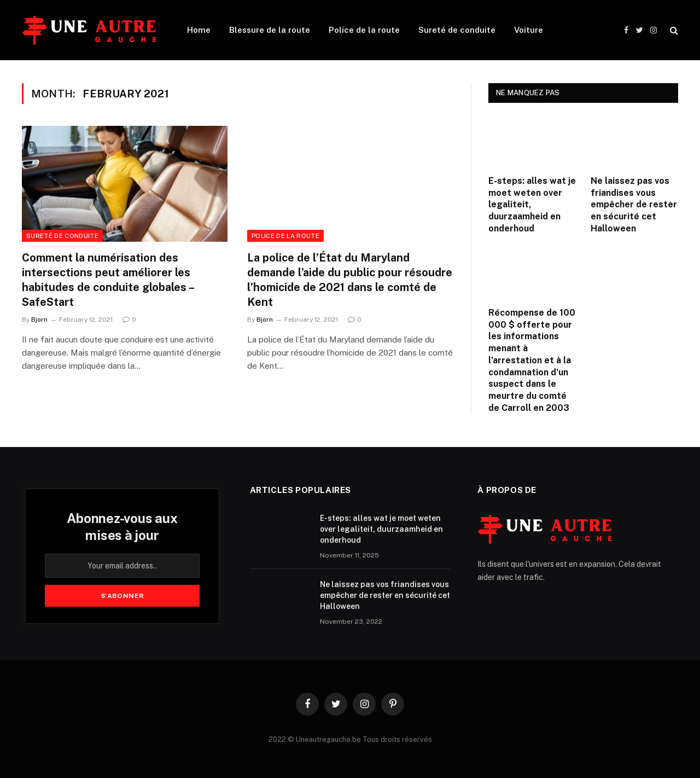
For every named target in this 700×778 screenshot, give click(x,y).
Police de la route (364, 30)
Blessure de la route (270, 30)
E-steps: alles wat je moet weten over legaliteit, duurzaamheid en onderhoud (532, 205)
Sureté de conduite (457, 30)
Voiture (529, 30)
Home (199, 30)
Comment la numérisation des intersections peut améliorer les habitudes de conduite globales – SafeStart (108, 280)
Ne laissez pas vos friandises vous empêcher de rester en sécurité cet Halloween (634, 205)
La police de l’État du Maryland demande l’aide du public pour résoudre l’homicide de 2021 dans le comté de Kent (350, 280)
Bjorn (39, 320)
